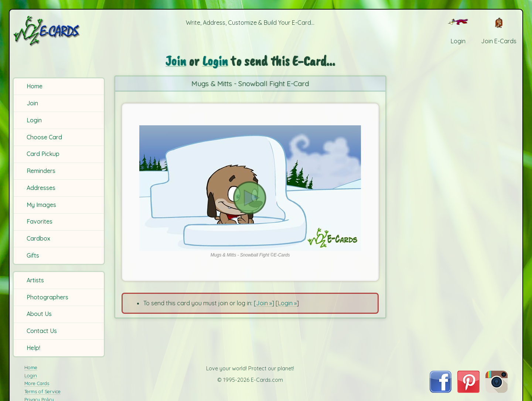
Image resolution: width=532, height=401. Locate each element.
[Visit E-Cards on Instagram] (497, 391)
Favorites (40, 221)
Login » (287, 303)
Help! (33, 348)
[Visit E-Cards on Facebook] (441, 391)
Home (35, 86)
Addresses (41, 188)
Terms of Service (42, 391)
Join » (264, 303)
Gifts (33, 255)
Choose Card (44, 137)
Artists (35, 280)
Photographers (47, 297)
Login (34, 120)
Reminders (41, 171)
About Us (39, 314)
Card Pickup (43, 154)
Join (32, 103)
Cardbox (38, 238)
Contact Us (42, 331)
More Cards (37, 383)
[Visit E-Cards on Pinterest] (468, 391)
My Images (41, 205)
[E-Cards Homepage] (59, 31)
